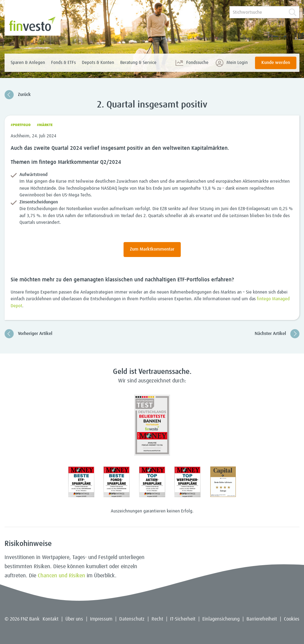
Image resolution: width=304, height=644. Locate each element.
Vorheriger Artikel (28, 334)
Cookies (292, 619)
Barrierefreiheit (262, 619)
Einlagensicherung (221, 619)
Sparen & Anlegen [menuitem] (28, 63)
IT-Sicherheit (183, 619)
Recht (157, 619)
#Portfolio (21, 125)
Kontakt (51, 619)
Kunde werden (276, 63)
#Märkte (45, 125)
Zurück (18, 95)
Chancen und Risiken (61, 576)
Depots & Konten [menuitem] (98, 63)
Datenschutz (132, 619)
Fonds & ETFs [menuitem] (63, 63)
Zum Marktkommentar (152, 249)
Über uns (74, 619)
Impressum (101, 619)
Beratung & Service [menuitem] (138, 63)
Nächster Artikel (277, 334)
